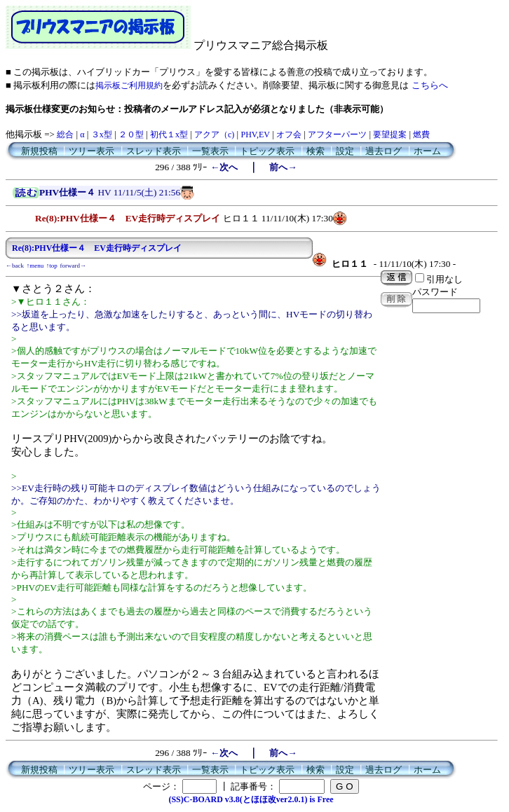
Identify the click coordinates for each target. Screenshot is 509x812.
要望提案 (390, 135)
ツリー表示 (91, 151)
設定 (345, 151)
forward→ (74, 266)
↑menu (35, 266)
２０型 (131, 135)
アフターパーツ (337, 135)
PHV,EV (255, 135)
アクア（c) (214, 135)
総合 (65, 135)
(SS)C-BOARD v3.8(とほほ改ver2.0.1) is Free (251, 799)
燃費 (421, 135)
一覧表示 (210, 151)
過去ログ (384, 151)
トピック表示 (267, 151)
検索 (315, 151)
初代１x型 (169, 135)
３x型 (102, 135)
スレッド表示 (154, 151)
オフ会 (289, 135)
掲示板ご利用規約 (129, 85)
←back (15, 266)
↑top (52, 266)
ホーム (427, 151)
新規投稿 (39, 151)
